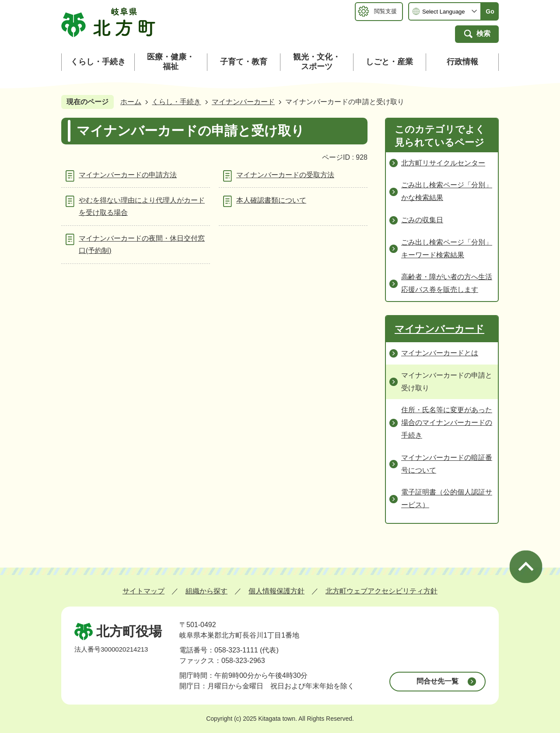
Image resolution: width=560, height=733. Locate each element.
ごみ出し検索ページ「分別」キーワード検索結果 (447, 249)
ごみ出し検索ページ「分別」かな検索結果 (447, 191)
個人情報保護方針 (276, 591)
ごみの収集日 (422, 220)
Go (490, 11)
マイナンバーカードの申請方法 (128, 175)
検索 (483, 33)
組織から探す (206, 591)
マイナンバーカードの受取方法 (285, 175)
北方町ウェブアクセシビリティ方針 (381, 591)
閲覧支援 (385, 11)
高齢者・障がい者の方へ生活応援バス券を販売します (447, 283)
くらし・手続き (176, 102)
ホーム (131, 102)
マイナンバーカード (243, 102)
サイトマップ (143, 591)
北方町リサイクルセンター (443, 163)
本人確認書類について (271, 200)
